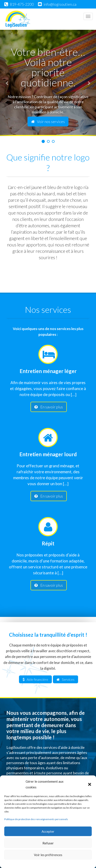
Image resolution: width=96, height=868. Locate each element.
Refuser (48, 843)
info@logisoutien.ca (60, 4)
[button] (90, 784)
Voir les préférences (48, 855)
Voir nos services (48, 122)
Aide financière (35, 679)
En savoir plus (49, 407)
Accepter (48, 831)
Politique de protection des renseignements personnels (36, 819)
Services (65, 679)
